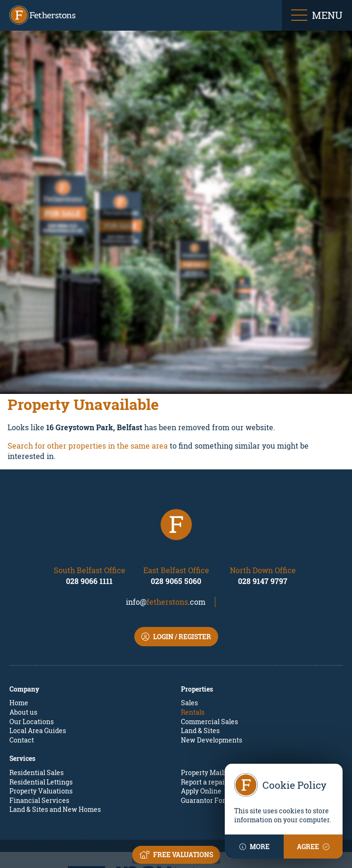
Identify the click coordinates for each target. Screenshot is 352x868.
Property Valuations (41, 739)
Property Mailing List (214, 721)
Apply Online (201, 739)
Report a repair (204, 730)
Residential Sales (37, 721)
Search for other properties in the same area (88, 394)
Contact (22, 688)
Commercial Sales (209, 670)
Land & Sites (200, 679)
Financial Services (39, 748)
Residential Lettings (41, 730)
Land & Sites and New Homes (55, 758)
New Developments (212, 688)
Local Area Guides (38, 679)
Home (19, 651)
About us (23, 661)
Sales (189, 651)
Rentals (193, 661)
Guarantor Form (206, 748)
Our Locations (32, 670)
